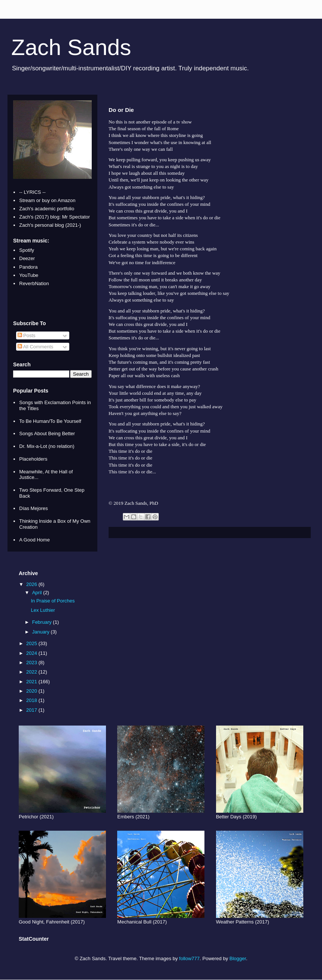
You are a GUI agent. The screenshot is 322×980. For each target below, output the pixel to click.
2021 (32, 682)
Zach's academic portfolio (47, 209)
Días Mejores (34, 508)
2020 (32, 691)
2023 (32, 663)
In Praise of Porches (53, 601)
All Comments (36, 347)
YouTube (29, 275)
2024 (32, 653)
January (42, 632)
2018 (32, 700)
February (43, 622)
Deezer (27, 258)
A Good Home (34, 540)
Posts (27, 335)
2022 (32, 672)
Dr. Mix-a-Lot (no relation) (47, 446)
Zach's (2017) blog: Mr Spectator (54, 217)
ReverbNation (34, 283)
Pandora (28, 267)
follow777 (189, 958)
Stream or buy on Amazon (47, 200)
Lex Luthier (43, 610)
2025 (32, 643)
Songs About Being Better (47, 433)
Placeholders (33, 459)
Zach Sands (71, 47)
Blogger (238, 958)
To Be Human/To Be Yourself (50, 421)
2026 (32, 584)
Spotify (27, 250)
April (38, 593)
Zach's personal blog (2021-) (50, 225)
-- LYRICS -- (32, 192)
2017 (32, 710)
